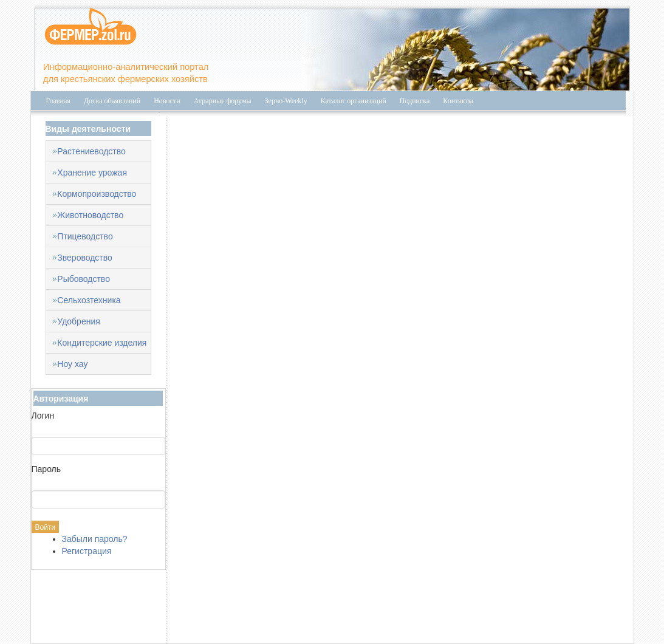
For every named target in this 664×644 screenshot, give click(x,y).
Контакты (458, 101)
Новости (167, 101)
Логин (43, 416)
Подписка (415, 101)
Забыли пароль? (95, 539)
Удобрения (78, 321)
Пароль (46, 469)
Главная (58, 101)
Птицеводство (85, 236)
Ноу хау (72, 364)
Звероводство (85, 258)
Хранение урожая (92, 173)
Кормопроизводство (97, 194)
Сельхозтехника (89, 300)
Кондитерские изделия (102, 343)
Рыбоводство (84, 279)
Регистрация (87, 551)
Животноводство (90, 215)
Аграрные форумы (223, 101)
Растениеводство (91, 151)
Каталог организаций (354, 101)
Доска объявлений (112, 101)
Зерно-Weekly (286, 101)
